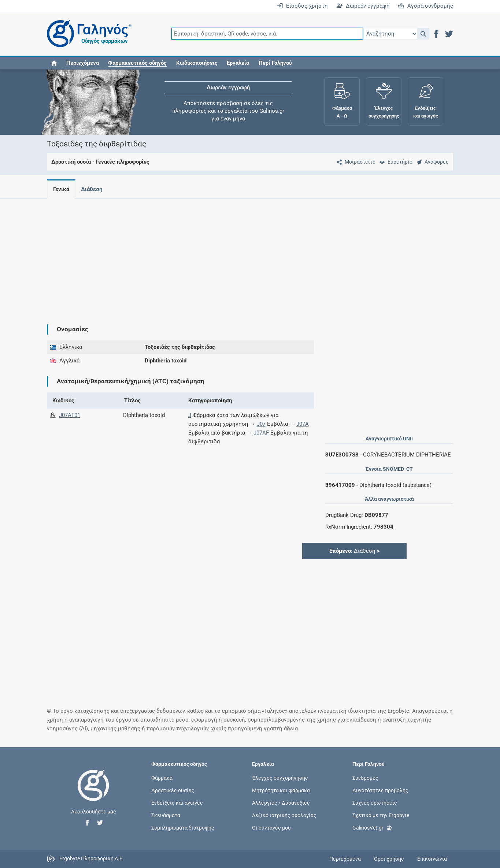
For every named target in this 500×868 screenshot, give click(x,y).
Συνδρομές (365, 778)
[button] (423, 34)
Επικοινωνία (432, 859)
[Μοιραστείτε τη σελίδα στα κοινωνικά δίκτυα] (355, 162)
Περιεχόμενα (83, 63)
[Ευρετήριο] (395, 162)
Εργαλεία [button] (238, 63)
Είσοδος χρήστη (302, 6)
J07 (261, 424)
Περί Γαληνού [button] (275, 63)
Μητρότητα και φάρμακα (281, 790)
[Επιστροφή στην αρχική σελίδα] (93, 793)
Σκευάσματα (166, 815)
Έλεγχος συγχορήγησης (280, 778)
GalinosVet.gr (372, 827)
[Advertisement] (250, 256)
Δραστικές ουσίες (173, 790)
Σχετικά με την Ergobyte (381, 815)
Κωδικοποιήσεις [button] (197, 63)
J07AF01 (70, 415)
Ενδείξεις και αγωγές (177, 803)
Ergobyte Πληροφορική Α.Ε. (92, 858)
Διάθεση (93, 189)
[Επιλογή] (390, 34)
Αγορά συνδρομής (425, 6)
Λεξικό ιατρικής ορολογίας (284, 815)
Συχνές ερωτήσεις (375, 803)
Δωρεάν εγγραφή (363, 6)
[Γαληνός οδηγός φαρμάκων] (87, 34)
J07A (303, 424)
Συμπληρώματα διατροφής (183, 828)
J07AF (261, 433)
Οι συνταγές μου (271, 828)
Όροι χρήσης (389, 859)
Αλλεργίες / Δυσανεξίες (281, 803)
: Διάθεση (355, 551)
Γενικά (61, 189)
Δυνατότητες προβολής (380, 790)
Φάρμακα (162, 778)
